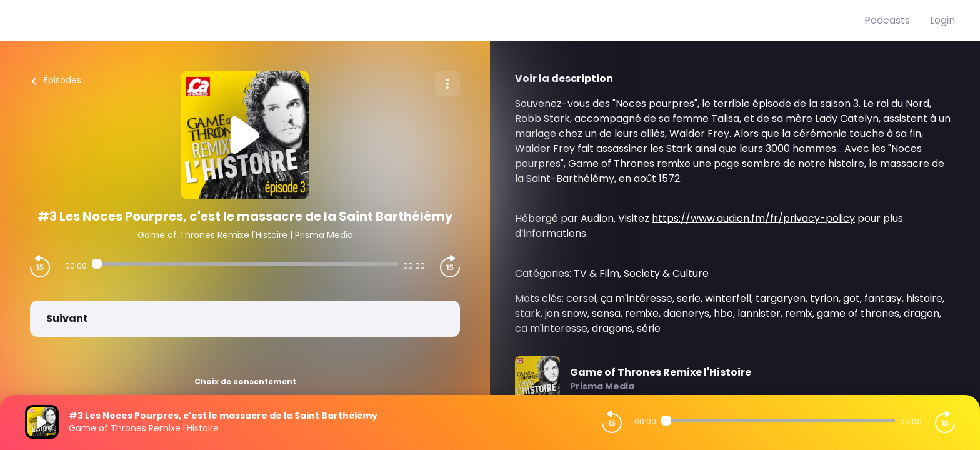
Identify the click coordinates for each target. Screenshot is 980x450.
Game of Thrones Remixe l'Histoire (212, 235)
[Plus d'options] (447, 84)
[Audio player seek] (245, 264)
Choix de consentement (245, 382)
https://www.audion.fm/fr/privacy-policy (753, 218)
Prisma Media (324, 235)
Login (942, 20)
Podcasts (887, 20)
